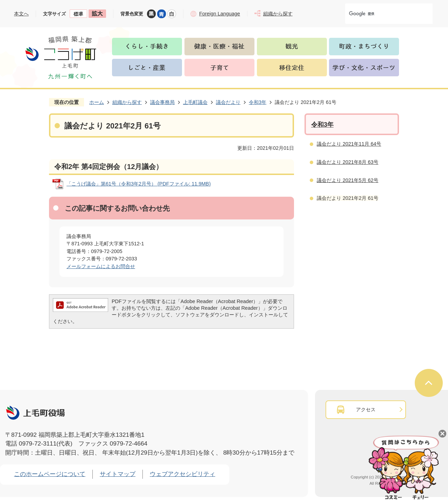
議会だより (228, 102)
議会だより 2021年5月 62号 (348, 180)
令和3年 (258, 102)
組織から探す (127, 102)
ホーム (97, 102)
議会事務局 (162, 102)
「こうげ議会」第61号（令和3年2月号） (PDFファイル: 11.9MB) (139, 184)
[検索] (381, 14)
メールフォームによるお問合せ (101, 266)
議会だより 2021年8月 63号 (348, 162)
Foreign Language (220, 14)
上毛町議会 (195, 102)
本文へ (21, 14)
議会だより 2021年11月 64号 (349, 144)
